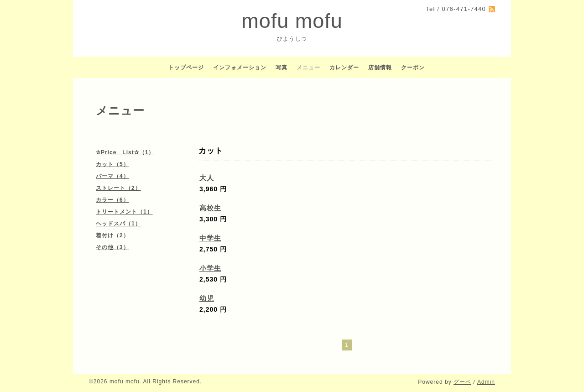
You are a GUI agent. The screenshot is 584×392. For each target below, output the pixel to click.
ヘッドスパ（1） (118, 224)
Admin (486, 382)
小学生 (210, 268)
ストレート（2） (118, 188)
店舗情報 (380, 68)
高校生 (210, 208)
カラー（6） (112, 200)
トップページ (186, 68)
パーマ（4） (112, 176)
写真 (282, 68)
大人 (207, 178)
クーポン (413, 68)
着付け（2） (112, 235)
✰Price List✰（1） (125, 152)
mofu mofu (292, 21)
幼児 (207, 298)
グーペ (462, 382)
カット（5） (112, 164)
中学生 (210, 238)
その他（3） (112, 247)
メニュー (308, 68)
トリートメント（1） (124, 212)
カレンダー (344, 68)
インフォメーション (240, 68)
